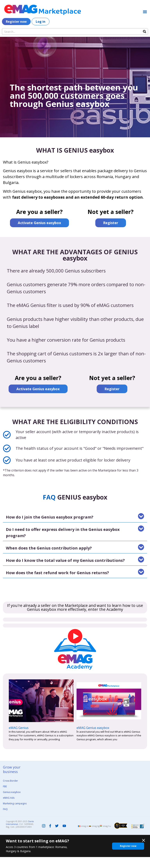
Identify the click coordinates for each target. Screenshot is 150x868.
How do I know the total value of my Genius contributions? (65, 571)
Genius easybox (12, 803)
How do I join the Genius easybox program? (50, 528)
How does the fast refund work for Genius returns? (57, 583)
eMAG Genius (19, 739)
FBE (5, 797)
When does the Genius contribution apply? (49, 559)
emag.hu (107, 837)
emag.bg (96, 837)
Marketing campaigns (15, 814)
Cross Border (10, 792)
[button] (145, 12)
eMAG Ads (9, 809)
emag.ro (85, 837)
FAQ (5, 820)
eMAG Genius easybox (93, 739)
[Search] (145, 32)
